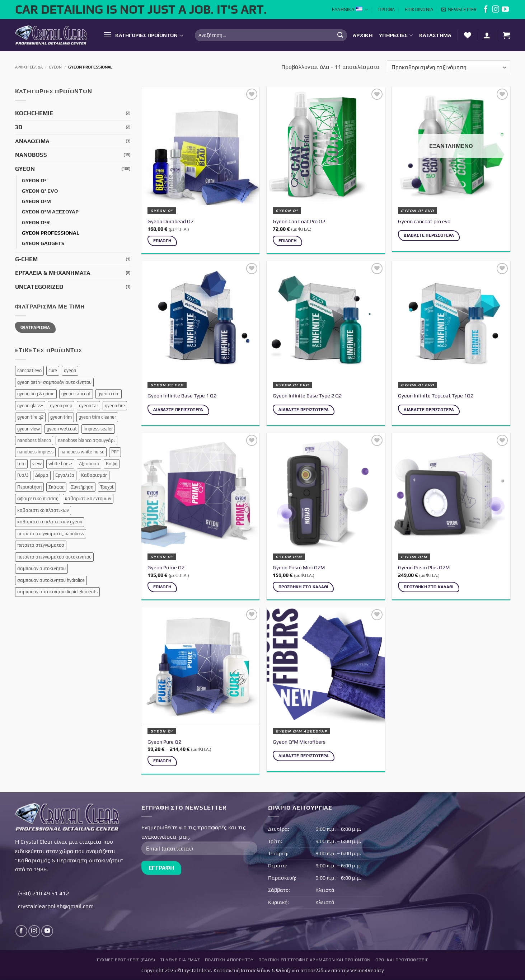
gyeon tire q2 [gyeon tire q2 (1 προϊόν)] (30, 417)
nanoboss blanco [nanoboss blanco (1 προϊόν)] (34, 440)
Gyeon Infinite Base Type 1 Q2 (182, 396)
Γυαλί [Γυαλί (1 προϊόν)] (23, 475)
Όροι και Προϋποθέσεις (402, 960)
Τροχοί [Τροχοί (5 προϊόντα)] (107, 487)
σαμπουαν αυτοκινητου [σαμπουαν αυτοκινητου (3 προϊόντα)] (41, 568)
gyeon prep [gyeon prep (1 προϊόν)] (61, 406)
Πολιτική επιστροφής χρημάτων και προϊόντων (315, 960)
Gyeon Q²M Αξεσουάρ (50, 212)
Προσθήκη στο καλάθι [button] (303, 587)
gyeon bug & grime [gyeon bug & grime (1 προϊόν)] (36, 394)
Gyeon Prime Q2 (166, 567)
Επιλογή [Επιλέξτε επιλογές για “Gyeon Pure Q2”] (162, 761)
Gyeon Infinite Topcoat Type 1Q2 (436, 396)
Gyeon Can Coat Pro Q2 (299, 221)
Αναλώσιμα (32, 141)
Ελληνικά (350, 10)
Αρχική (363, 35)
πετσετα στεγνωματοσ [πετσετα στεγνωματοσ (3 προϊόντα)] (41, 545)
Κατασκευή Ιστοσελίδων (242, 970)
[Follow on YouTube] (505, 11)
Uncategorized (39, 287)
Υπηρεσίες (396, 35)
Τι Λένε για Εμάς (180, 960)
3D (19, 127)
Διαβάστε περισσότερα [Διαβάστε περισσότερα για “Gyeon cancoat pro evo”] (429, 235)
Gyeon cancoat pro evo (424, 221)
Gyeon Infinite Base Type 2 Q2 (307, 396)
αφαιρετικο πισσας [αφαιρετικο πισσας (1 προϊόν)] (38, 498)
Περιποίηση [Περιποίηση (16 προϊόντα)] (29, 487)
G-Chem (26, 259)
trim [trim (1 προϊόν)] (21, 464)
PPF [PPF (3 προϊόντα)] (115, 452)
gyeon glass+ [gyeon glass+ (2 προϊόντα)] (30, 406)
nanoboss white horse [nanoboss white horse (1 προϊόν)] (82, 452)
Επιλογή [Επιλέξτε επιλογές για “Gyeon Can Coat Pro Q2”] (287, 241)
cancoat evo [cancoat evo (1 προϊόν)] (29, 370)
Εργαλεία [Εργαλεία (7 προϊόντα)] (65, 475)
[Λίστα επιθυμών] (468, 35)
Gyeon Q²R (36, 222)
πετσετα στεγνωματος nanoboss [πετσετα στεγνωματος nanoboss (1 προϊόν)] (51, 534)
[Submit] (340, 35)
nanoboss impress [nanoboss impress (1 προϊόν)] (35, 452)
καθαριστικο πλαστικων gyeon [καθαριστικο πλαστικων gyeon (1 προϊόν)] (50, 522)
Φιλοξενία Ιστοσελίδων (303, 970)
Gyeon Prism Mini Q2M (299, 567)
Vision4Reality (367, 970)
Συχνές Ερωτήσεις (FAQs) (126, 960)
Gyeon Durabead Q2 (170, 221)
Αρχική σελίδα (29, 67)
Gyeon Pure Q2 (164, 742)
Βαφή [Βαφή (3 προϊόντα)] (112, 464)
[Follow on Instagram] (496, 11)
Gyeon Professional (51, 233)
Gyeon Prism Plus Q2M (424, 567)
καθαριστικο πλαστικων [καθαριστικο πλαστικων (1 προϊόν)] (43, 510)
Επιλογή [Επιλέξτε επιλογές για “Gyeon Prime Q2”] (162, 587)
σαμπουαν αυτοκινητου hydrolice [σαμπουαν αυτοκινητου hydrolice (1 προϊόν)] (51, 580)
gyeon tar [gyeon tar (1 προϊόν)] (88, 406)
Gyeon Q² (34, 180)
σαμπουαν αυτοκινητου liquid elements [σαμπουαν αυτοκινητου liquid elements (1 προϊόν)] (57, 592)
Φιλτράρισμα (35, 328)
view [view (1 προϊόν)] (37, 464)
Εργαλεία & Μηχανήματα (53, 273)
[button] (459, 10)
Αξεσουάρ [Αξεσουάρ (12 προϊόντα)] (89, 464)
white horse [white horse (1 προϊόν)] (60, 464)
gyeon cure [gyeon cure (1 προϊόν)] (109, 394)
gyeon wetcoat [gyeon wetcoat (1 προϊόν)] (62, 429)
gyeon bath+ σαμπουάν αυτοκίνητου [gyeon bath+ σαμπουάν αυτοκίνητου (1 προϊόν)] (54, 382)
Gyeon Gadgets (43, 243)
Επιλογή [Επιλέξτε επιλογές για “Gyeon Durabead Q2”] (162, 241)
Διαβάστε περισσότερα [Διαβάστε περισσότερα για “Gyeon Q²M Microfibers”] (304, 756)
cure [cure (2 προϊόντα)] (53, 370)
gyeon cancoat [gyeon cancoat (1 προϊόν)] (76, 394)
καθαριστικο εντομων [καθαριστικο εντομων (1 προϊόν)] (88, 498)
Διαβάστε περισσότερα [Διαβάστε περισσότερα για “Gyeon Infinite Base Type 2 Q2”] (304, 410)
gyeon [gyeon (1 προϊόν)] (70, 370)
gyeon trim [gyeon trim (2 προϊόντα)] (61, 417)
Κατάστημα (435, 35)
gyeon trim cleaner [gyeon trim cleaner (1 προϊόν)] (97, 417)
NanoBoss (31, 155)
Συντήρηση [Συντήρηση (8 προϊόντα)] (82, 487)
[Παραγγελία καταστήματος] (448, 67)
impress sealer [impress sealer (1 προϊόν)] (98, 429)
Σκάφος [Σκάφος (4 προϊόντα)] (56, 487)
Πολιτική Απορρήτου (229, 960)
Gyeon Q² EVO (40, 191)
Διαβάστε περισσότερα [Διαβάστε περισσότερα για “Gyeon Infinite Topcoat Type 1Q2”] (429, 410)
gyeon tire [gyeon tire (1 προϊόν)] (115, 406)
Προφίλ (387, 10)
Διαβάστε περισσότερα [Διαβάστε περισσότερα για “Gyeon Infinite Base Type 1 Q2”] (178, 410)
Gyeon (55, 67)
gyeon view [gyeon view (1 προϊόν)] (29, 429)
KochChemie (34, 113)
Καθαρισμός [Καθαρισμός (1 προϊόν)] (94, 475)
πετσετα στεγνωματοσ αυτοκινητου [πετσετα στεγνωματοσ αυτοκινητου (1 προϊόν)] (54, 557)
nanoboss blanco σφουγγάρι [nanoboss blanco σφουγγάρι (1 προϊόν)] (86, 440)
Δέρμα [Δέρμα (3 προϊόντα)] (42, 475)
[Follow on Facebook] (486, 11)
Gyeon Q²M (36, 201)
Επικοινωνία (419, 10)
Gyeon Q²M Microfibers (299, 742)
